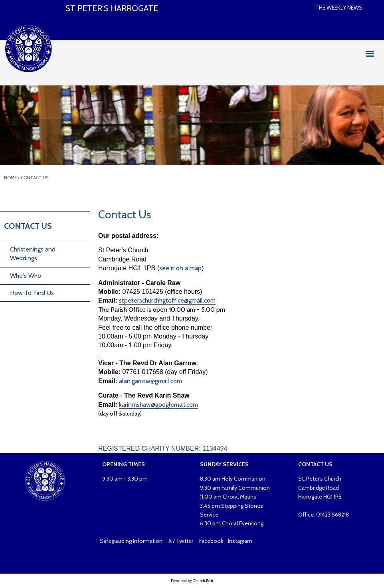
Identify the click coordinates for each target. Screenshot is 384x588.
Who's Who (26, 276)
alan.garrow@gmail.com (150, 381)
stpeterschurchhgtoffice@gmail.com (167, 301)
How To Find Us (32, 293)
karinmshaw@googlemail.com (158, 405)
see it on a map (180, 268)
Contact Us (35, 178)
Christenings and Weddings (33, 254)
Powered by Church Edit (192, 581)
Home (10, 178)
